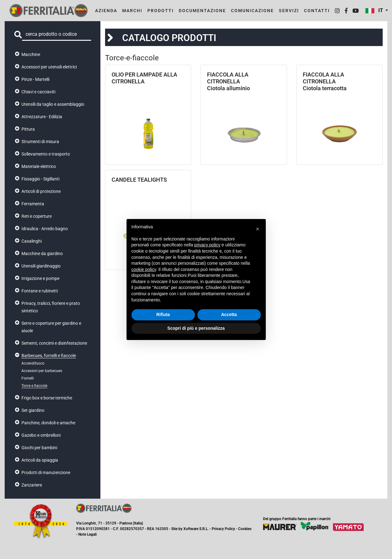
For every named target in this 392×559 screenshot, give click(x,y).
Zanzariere (32, 485)
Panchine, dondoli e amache (48, 423)
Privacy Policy (223, 529)
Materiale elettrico (39, 166)
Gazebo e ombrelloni (41, 435)
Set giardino (33, 410)
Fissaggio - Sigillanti (40, 179)
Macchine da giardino (42, 254)
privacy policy (207, 245)
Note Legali (88, 534)
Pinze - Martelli (35, 79)
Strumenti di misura (40, 142)
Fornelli (28, 378)
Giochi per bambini (39, 448)
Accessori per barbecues (42, 371)
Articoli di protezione (41, 191)
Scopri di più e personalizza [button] (196, 328)
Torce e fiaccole (34, 386)
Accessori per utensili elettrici (49, 67)
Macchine (31, 54)
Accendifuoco (33, 363)
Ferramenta (33, 204)
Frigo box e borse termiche (47, 398)
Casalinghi (32, 241)
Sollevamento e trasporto (46, 154)
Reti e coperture (37, 216)
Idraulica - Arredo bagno (45, 229)
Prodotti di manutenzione (46, 473)
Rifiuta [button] (163, 314)
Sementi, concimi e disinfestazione (54, 343)
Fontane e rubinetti (40, 291)
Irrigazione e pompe (40, 278)
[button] (258, 229)
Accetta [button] (229, 314)
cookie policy (144, 269)
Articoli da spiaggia (40, 460)
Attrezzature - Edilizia (42, 117)
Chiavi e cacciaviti (38, 92)
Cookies (245, 529)
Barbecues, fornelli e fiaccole (49, 356)
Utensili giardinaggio (41, 266)
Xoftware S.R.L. (196, 529)
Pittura (28, 129)
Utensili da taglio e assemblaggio (53, 104)
